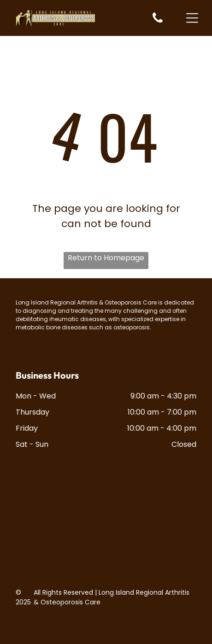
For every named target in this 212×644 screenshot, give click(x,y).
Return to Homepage (106, 258)
